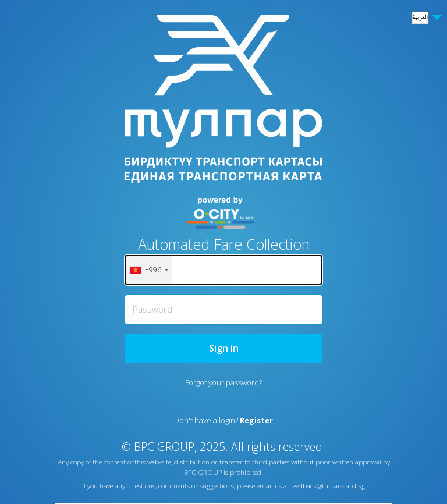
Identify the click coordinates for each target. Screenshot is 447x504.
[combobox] (148, 270)
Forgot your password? (223, 382)
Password (152, 309)
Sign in (224, 348)
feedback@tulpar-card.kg (328, 486)
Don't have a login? (223, 420)
